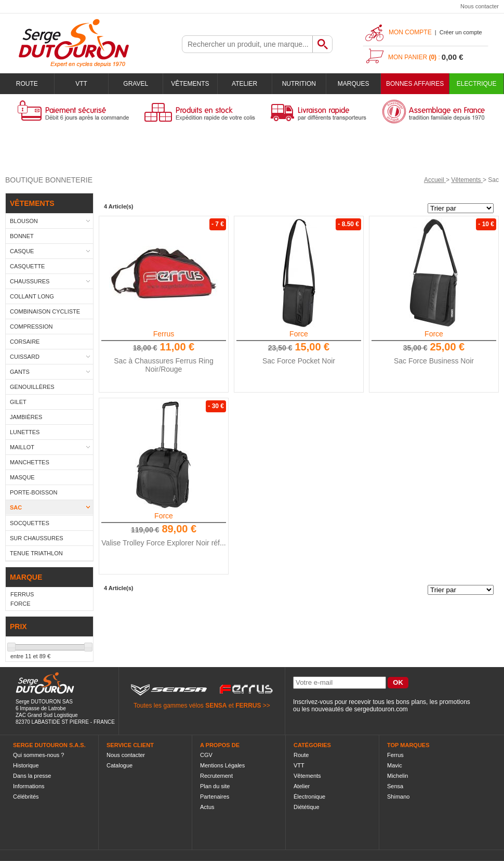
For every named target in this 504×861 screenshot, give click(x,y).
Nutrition (299, 84)
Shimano (398, 797)
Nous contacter (480, 6)
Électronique (309, 797)
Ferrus (164, 334)
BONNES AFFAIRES (415, 84)
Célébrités (26, 797)
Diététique (307, 807)
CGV (206, 755)
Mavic (395, 765)
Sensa (395, 786)
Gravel (136, 84)
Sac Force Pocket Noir (299, 361)
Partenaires (215, 797)
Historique (26, 765)
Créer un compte (461, 32)
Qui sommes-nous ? (38, 755)
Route (27, 84)
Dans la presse (32, 776)
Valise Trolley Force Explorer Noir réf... (163, 543)
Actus (207, 807)
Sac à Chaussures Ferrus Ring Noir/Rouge (163, 365)
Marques (354, 84)
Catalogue (120, 765)
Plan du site (215, 786)
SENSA (216, 706)
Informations (29, 786)
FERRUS (248, 706)
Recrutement (216, 776)
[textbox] (247, 44)
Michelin (397, 776)
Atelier (244, 84)
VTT (81, 84)
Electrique (477, 84)
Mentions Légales (222, 765)
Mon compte (410, 32)
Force (299, 334)
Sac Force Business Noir (434, 361)
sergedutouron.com (381, 709)
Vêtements (190, 84)
